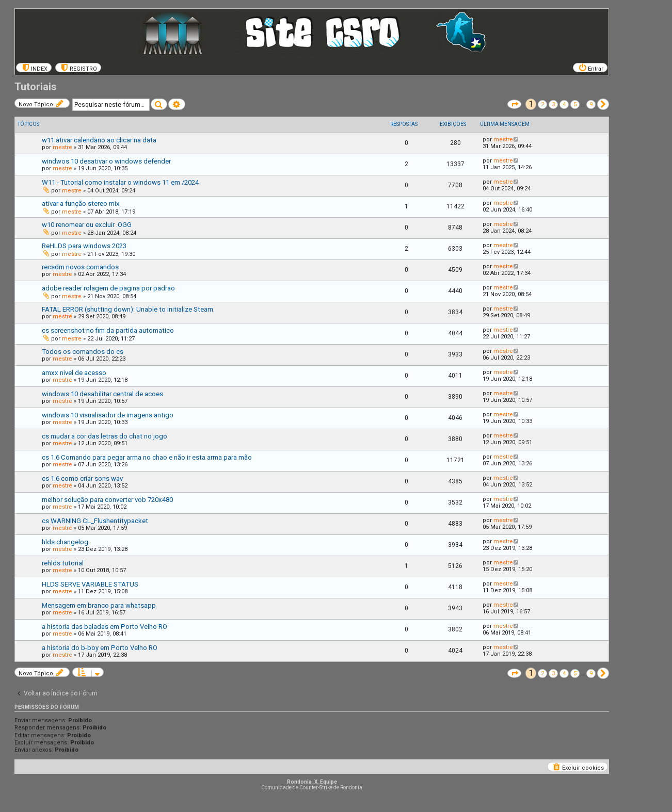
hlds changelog (65, 542)
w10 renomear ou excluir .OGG (87, 225)
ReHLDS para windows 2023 (84, 246)
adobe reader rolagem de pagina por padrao (108, 288)
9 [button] (591, 104)
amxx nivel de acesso (74, 373)
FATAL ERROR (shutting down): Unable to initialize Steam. (128, 309)
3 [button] (553, 104)
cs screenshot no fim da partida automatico (108, 330)
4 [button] (564, 104)
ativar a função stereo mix (81, 204)
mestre (62, 147)
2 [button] (542, 104)
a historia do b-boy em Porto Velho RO (100, 648)
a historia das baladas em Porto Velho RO (105, 627)
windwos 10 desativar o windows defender (106, 161)
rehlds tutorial (63, 563)
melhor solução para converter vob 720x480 (107, 500)
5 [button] (575, 104)
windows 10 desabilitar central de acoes (102, 394)
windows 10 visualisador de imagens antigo (108, 415)
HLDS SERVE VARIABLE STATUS (90, 584)
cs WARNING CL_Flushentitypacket (95, 521)
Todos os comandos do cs (83, 352)
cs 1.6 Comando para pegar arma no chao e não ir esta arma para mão (147, 457)
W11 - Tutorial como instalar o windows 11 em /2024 (120, 182)
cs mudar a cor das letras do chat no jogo (105, 436)
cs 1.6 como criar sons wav (82, 478)
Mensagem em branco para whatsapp (99, 605)
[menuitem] (34, 68)
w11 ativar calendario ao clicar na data (99, 140)
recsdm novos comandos (80, 267)
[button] (514, 104)
